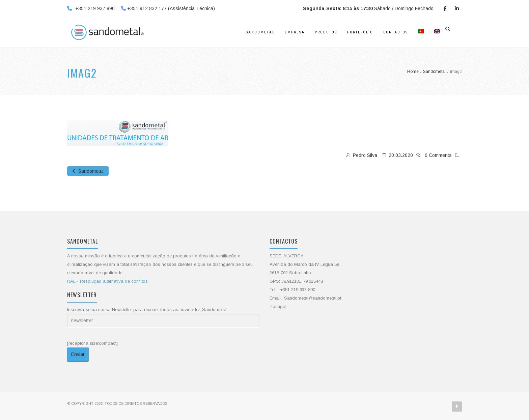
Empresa (295, 32)
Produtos (326, 32)
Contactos (396, 32)
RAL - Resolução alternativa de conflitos (107, 281)
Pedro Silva (365, 155)
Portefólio (360, 32)
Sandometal (260, 32)
